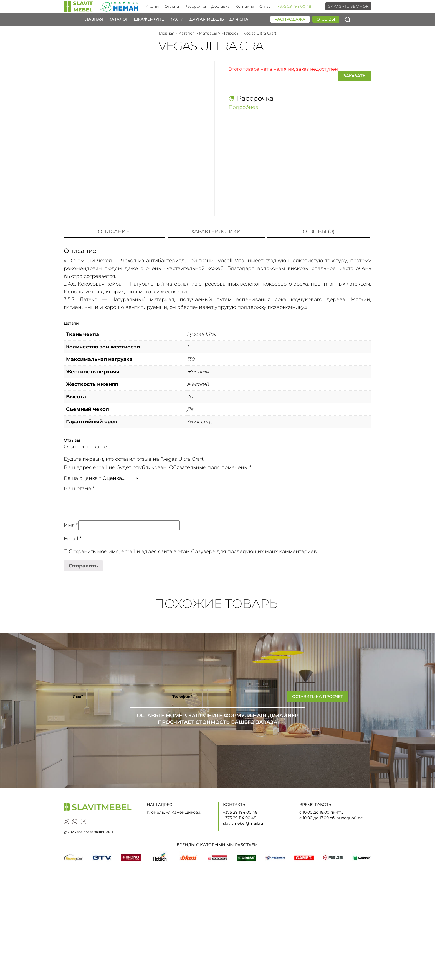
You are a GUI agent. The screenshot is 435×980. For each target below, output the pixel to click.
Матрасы (208, 33)
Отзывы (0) (319, 231)
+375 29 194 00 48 (294, 6)
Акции (152, 6)
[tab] (114, 232)
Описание (114, 231)
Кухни (177, 19)
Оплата (172, 6)
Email (73, 539)
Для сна (239, 19)
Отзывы (326, 19)
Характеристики (216, 231)
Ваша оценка (82, 478)
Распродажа (290, 19)
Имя (71, 525)
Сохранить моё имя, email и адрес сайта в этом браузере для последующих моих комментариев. (193, 551)
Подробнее (243, 107)
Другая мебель (207, 19)
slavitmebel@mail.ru (243, 823)
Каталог (118, 19)
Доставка (221, 6)
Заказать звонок (348, 6)
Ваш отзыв (79, 488)
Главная (93, 19)
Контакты (245, 6)
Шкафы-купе (149, 19)
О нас (265, 6)
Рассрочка (195, 6)
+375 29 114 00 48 (240, 818)
